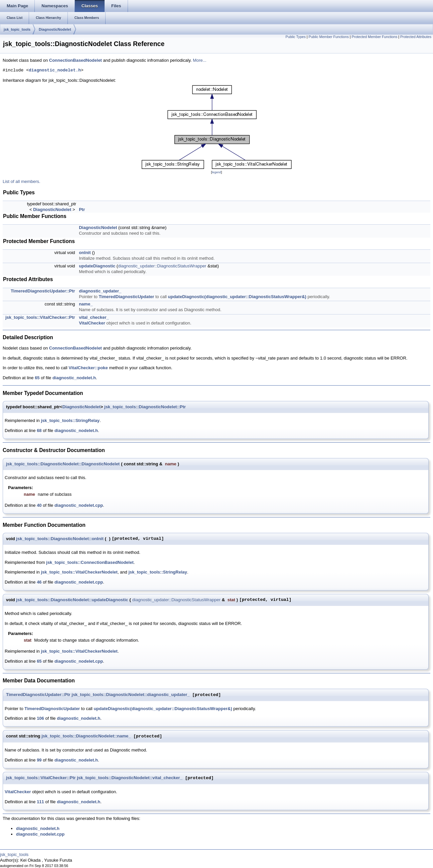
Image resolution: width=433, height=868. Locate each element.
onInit (85, 253)
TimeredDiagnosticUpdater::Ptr (43, 291)
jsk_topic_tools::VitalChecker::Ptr (40, 317)
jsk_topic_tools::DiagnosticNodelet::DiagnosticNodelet (63, 464)
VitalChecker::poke (88, 368)
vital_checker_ (94, 317)
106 (40, 718)
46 (39, 582)
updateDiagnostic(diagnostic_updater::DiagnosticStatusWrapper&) (237, 297)
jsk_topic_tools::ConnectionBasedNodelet (90, 562)
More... (199, 60)
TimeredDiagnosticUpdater (126, 297)
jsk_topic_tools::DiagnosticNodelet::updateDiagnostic (72, 600)
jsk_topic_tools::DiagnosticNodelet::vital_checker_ (130, 778)
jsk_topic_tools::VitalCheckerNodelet (79, 572)
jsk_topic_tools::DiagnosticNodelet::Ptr (145, 407)
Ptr (82, 209)
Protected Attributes (416, 37)
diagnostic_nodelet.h (55, 70)
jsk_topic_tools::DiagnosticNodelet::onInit (60, 539)
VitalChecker (92, 323)
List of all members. (22, 181)
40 (39, 505)
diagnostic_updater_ (100, 291)
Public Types (296, 37)
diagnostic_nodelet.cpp (79, 505)
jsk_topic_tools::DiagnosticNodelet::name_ (86, 736)
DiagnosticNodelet (55, 29)
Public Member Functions (329, 37)
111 (40, 802)
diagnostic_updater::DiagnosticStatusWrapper (162, 266)
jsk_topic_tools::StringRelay (70, 420)
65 (37, 378)
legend (216, 172)
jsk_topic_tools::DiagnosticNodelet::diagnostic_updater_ (130, 695)
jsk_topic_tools (17, 29)
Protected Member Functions (374, 37)
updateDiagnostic (97, 266)
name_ (86, 304)
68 (39, 430)
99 (39, 760)
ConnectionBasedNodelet (76, 60)
